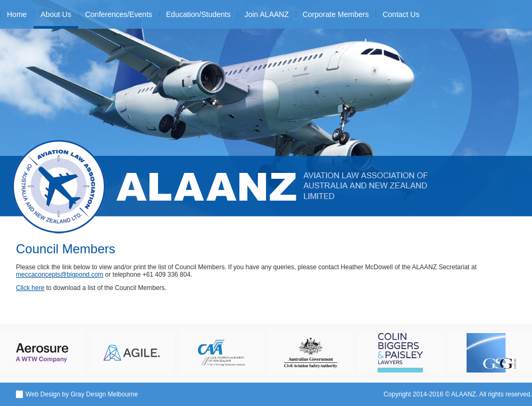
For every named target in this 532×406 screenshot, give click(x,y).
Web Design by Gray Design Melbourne (82, 394)
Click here (30, 288)
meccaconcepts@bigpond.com (60, 275)
